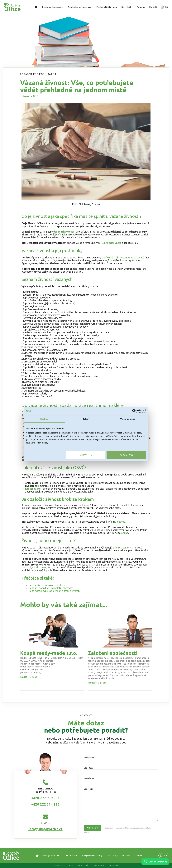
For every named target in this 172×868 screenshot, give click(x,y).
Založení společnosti (113, 653)
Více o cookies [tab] (128, 419)
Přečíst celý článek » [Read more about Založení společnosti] (98, 683)
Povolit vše (126, 455)
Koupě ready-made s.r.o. (49, 653)
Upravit (86, 455)
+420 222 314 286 (45, 804)
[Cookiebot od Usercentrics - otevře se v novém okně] (134, 411)
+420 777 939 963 (45, 798)
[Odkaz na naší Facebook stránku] (161, 856)
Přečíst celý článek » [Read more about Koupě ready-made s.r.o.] (30, 677)
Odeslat (93, 828)
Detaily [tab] (86, 419)
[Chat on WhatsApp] (155, 864)
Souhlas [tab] (44, 419)
